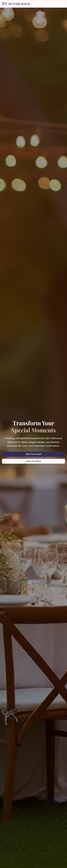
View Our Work (33, 461)
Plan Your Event (33, 454)
